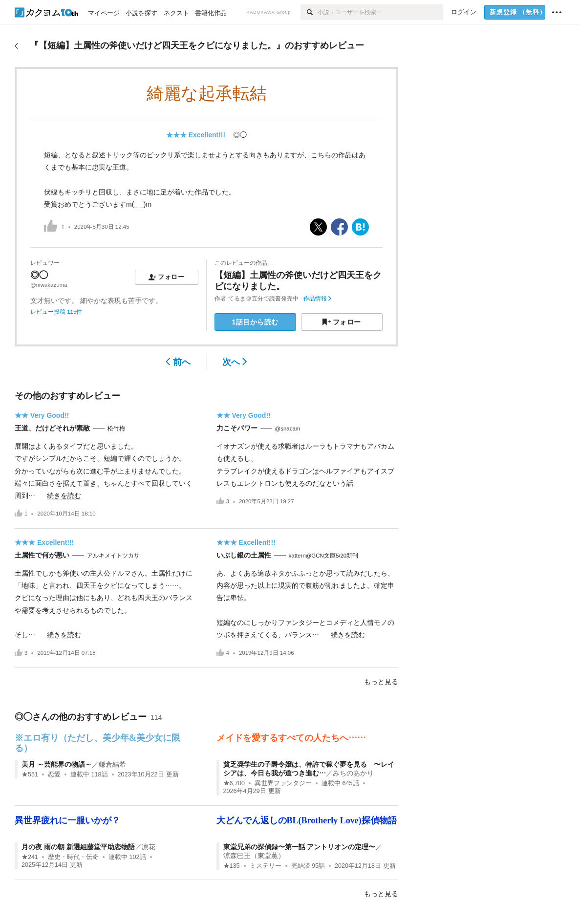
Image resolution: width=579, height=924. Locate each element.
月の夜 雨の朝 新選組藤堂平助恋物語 (78, 847)
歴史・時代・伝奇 (73, 857)
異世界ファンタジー (283, 783)
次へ (235, 362)
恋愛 (54, 774)
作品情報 (317, 299)
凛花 (149, 847)
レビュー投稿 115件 (56, 312)
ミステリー (266, 866)
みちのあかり (353, 773)
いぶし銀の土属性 (244, 555)
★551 (30, 774)
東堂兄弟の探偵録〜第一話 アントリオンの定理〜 (300, 847)
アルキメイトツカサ (113, 556)
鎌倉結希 (112, 764)
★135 (232, 866)
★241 (30, 857)
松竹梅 (116, 429)
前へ (178, 362)
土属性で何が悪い (42, 555)
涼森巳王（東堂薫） (254, 856)
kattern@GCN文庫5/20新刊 (324, 556)
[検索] (309, 12)
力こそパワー (237, 428)
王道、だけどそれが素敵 (52, 428)
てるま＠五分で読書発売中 (263, 299)
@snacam (288, 429)
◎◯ (240, 135)
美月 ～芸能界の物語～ (57, 764)
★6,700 (234, 783)
